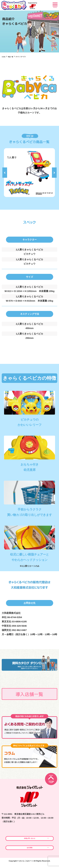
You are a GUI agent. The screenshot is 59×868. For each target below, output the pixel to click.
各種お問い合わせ (30, 839)
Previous (5, 173)
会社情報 (30, 851)
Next (54, 173)
